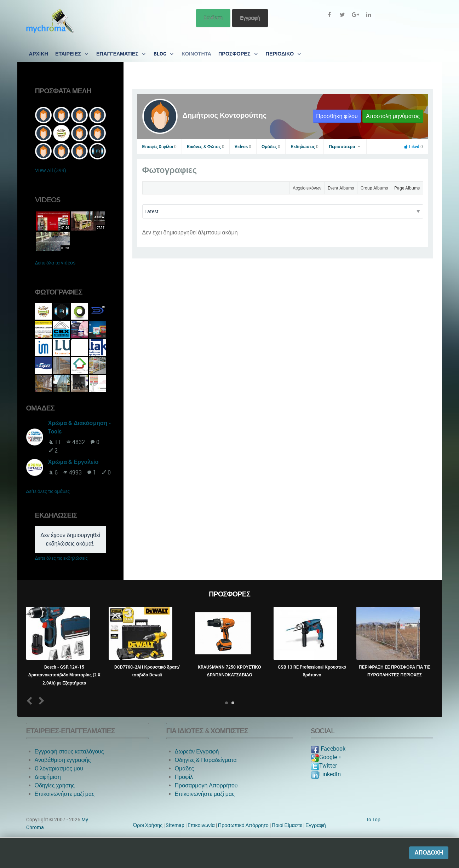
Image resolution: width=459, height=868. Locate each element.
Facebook (328, 749)
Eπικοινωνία (201, 825)
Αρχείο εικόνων (307, 188)
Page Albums (407, 188)
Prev (31, 701)
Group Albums (374, 188)
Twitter (324, 766)
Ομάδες (271, 147)
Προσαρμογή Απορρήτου (206, 785)
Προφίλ (184, 777)
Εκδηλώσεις (305, 147)
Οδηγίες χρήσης (55, 785)
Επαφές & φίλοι (160, 147)
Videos (243, 147)
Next (40, 701)
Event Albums (341, 188)
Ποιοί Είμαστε (287, 825)
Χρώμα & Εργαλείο (73, 462)
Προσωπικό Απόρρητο (243, 825)
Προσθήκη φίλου (337, 116)
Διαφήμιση (48, 777)
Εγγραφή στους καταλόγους (69, 752)
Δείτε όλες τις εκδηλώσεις (61, 558)
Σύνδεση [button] (213, 18)
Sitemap (175, 825)
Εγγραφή (250, 18)
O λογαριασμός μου (59, 768)
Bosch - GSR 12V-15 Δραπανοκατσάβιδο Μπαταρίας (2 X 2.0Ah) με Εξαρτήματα (64, 675)
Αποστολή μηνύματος (393, 116)
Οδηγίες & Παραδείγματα (206, 760)
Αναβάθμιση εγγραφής (63, 760)
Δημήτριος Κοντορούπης (225, 115)
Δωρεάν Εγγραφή (197, 752)
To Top (373, 820)
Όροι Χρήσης (148, 825)
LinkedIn (326, 774)
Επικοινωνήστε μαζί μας (65, 794)
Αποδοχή (429, 853)
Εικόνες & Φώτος (206, 147)
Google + (326, 757)
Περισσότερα (345, 147)
